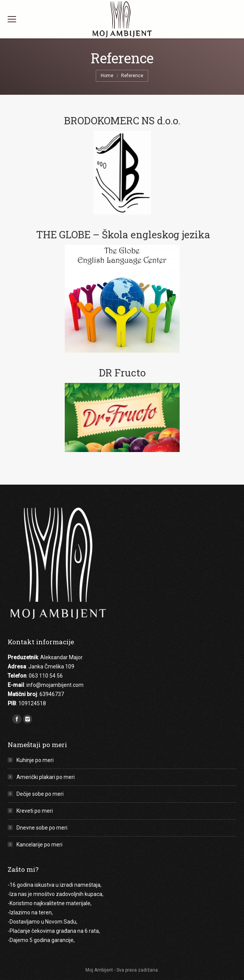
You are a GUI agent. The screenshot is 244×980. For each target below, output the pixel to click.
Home (107, 76)
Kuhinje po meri (35, 760)
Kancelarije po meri (39, 845)
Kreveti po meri (35, 811)
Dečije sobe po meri (40, 794)
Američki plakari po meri (46, 777)
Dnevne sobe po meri (42, 828)
